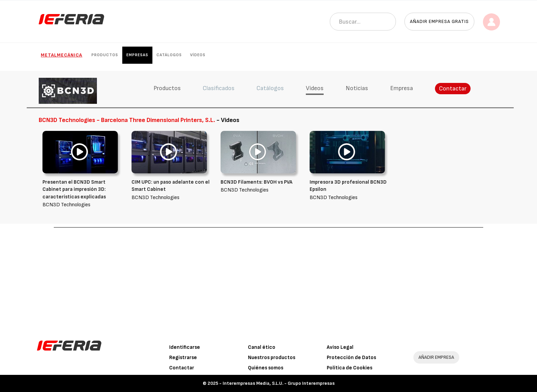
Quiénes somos (266, 368)
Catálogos (169, 55)
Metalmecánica (61, 55)
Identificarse (185, 347)
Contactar (453, 89)
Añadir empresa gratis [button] (439, 21)
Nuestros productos (272, 358)
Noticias (357, 88)
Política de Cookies (349, 368)
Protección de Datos (351, 358)
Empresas (137, 55)
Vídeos (198, 55)
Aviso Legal (340, 347)
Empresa (402, 88)
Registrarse (183, 358)
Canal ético (262, 347)
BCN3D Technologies (82, 193)
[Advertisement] (268, 279)
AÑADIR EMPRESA (436, 357)
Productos (105, 55)
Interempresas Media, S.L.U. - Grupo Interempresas (279, 383)
